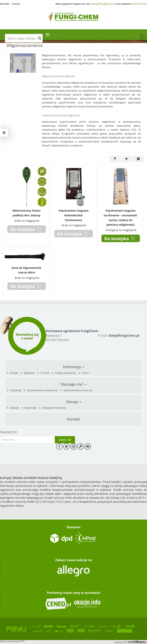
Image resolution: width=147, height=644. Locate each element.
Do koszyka (117, 238)
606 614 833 (140, 4)
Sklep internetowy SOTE (12, 641)
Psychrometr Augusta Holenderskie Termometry (73, 215)
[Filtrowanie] (115, 159)
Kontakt (5, 4)
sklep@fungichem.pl (103, 4)
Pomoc (16, 4)
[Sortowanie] (127, 159)
